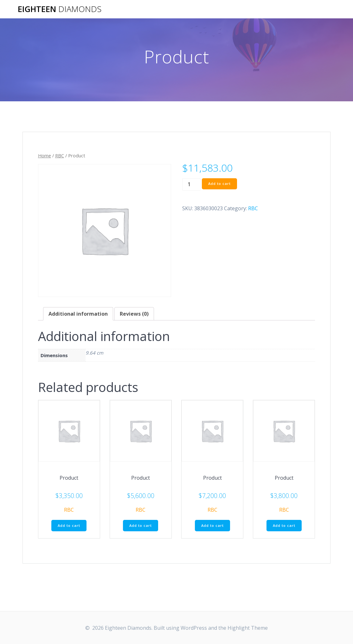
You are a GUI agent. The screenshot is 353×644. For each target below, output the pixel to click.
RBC (60, 155)
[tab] (78, 314)
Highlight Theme (248, 628)
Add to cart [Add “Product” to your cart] (69, 526)
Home (45, 155)
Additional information (78, 314)
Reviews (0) (134, 314)
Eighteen (60, 9)
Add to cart (220, 184)
